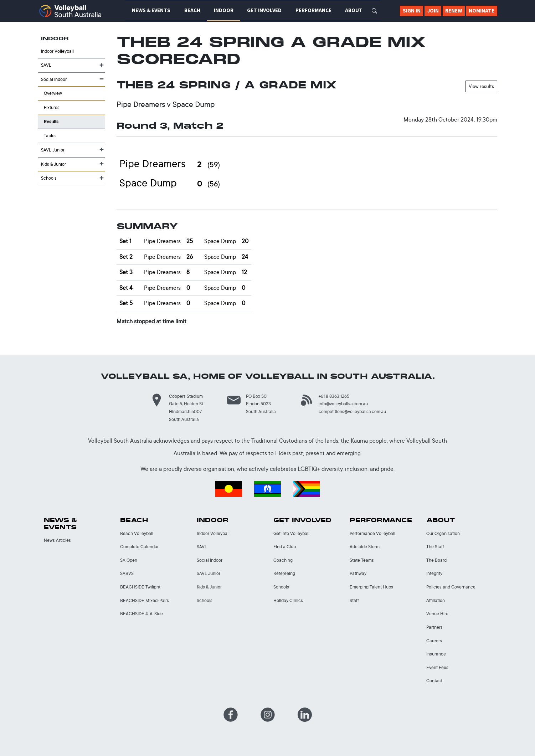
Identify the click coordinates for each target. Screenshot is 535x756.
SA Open (129, 560)
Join (433, 11)
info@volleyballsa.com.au (343, 404)
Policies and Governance (451, 587)
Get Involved (302, 520)
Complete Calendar (139, 547)
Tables (50, 136)
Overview (53, 93)
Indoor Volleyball (57, 51)
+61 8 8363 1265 (334, 396)
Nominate (482, 11)
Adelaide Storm (365, 547)
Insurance (436, 654)
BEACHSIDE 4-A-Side (142, 614)
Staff (354, 600)
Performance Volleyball (372, 533)
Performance (381, 520)
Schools (49, 178)
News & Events (61, 524)
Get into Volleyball (291, 533)
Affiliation (436, 600)
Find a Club (285, 547)
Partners (434, 627)
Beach (134, 520)
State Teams (362, 560)
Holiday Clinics (288, 600)
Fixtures (52, 107)
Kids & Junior (53, 164)
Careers (434, 641)
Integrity (434, 573)
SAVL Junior (53, 150)
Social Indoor (54, 79)
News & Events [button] (151, 10)
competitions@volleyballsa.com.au (352, 412)
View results (481, 86)
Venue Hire (437, 614)
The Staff (435, 547)
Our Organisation (443, 533)
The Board (436, 560)
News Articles (57, 540)
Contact (434, 681)
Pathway (358, 573)
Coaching (283, 560)
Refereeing (284, 573)
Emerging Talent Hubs (371, 587)
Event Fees (437, 667)
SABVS (127, 573)
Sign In (412, 11)
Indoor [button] (224, 10)
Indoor (213, 520)
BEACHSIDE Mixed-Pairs (145, 600)
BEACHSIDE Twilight (140, 587)
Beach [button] (192, 10)
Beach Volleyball (137, 533)
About (441, 520)
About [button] (354, 10)
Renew (454, 11)
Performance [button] (313, 10)
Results (51, 122)
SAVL (46, 65)
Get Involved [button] (264, 10)
